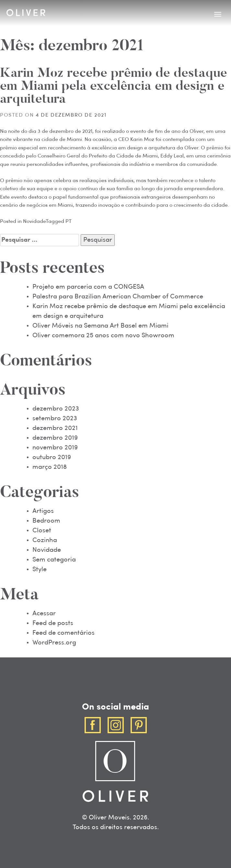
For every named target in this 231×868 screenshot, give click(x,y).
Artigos (43, 511)
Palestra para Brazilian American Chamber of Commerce (118, 297)
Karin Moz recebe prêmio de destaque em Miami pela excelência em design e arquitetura (114, 87)
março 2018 (50, 467)
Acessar (44, 614)
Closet (42, 531)
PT (69, 222)
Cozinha (45, 540)
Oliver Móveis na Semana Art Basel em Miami (100, 326)
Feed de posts (53, 623)
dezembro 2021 (55, 428)
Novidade (34, 222)
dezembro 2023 (56, 409)
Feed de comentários (64, 633)
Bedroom (46, 521)
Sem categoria (54, 560)
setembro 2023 (55, 419)
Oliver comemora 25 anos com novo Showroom (103, 336)
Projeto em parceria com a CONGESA (88, 287)
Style (40, 570)
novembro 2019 (55, 448)
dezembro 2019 (55, 438)
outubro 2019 (52, 457)
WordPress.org (54, 643)
